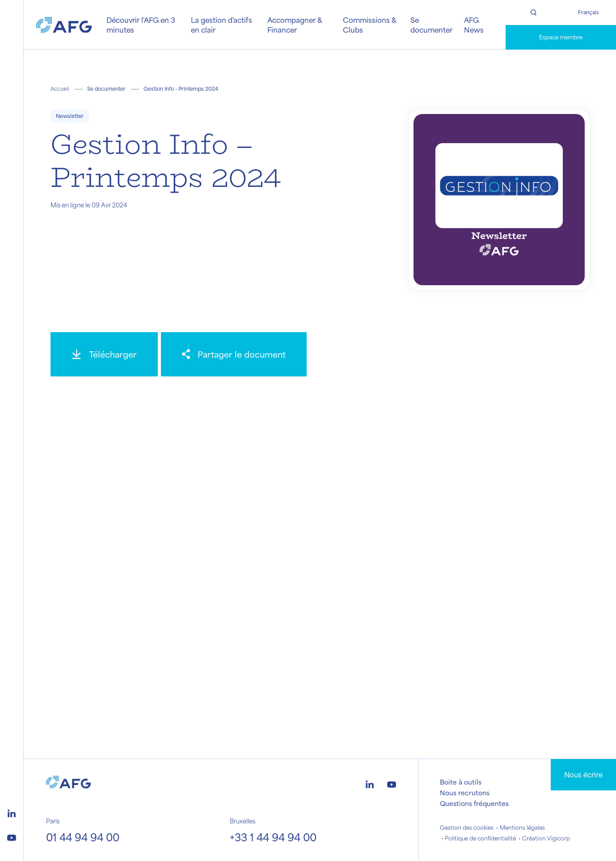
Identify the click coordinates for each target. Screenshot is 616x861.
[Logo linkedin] (12, 812)
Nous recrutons (465, 793)
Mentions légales (522, 827)
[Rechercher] (533, 13)
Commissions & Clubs (369, 25)
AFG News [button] (474, 25)
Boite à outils (461, 782)
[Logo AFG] (64, 25)
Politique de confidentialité (480, 838)
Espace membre (561, 37)
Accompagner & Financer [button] (295, 25)
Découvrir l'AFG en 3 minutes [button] (141, 25)
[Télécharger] (104, 354)
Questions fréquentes (474, 803)
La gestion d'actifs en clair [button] (222, 25)
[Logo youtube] (12, 836)
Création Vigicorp (546, 838)
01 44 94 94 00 (83, 837)
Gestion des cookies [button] (467, 827)
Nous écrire (583, 774)
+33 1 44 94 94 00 (273, 837)
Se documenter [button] (431, 25)
